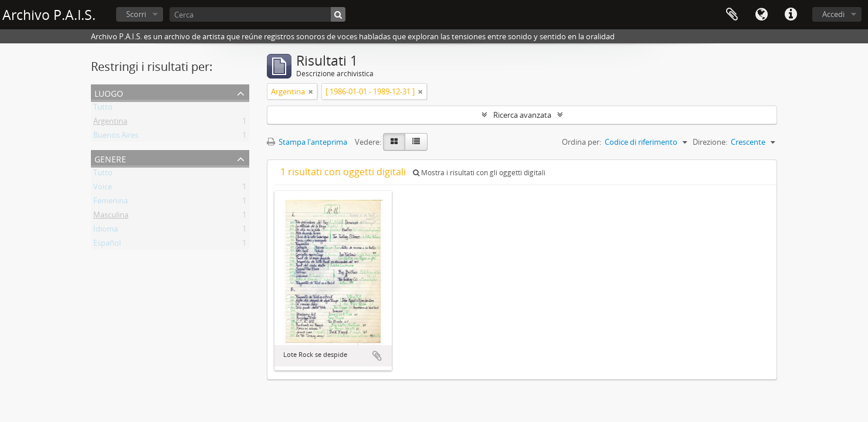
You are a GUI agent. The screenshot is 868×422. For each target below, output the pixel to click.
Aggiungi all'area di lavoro (377, 356)
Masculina (111, 217)
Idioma (106, 231)
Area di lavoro (732, 15)
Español (107, 245)
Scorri (136, 14)
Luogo (109, 92)
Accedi (833, 14)
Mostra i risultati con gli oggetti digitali (479, 173)
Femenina (111, 203)
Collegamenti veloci (791, 15)
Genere (110, 158)
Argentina (110, 123)
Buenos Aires (116, 137)
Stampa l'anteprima (307, 142)
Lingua (761, 15)
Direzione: (710, 142)
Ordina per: (582, 142)
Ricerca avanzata (522, 115)
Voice (103, 189)
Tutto (103, 109)
